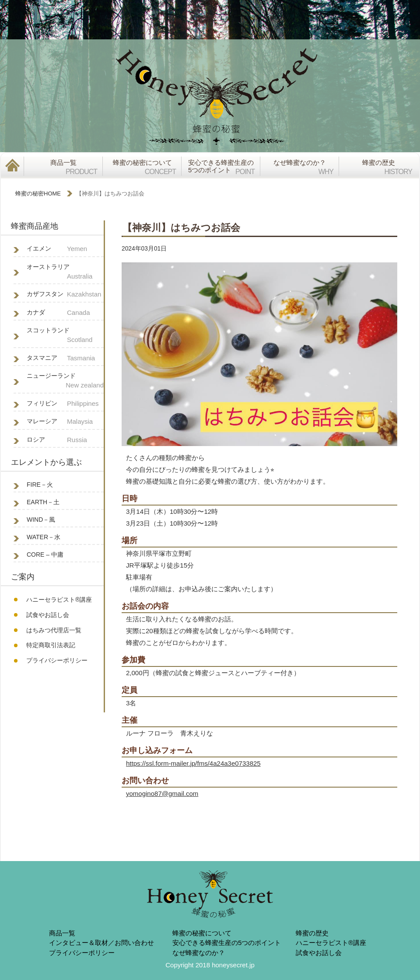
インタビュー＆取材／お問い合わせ (101, 943)
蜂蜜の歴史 (312, 933)
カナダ (65, 313)
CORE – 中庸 (45, 555)
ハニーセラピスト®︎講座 (59, 600)
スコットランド (65, 336)
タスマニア (65, 358)
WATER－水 (44, 537)
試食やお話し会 (48, 615)
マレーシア (65, 422)
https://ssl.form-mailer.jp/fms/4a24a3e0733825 (193, 763)
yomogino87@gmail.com (162, 793)
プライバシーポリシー (57, 660)
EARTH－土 (43, 502)
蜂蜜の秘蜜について (202, 933)
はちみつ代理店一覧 (54, 630)
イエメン (65, 249)
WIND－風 (41, 520)
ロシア (65, 440)
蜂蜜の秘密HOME (38, 194)
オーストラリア (65, 272)
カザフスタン (65, 295)
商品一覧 (62, 933)
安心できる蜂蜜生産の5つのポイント (227, 943)
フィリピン (65, 404)
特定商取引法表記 (51, 645)
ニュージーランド (65, 381)
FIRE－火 (40, 485)
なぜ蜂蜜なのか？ (199, 953)
